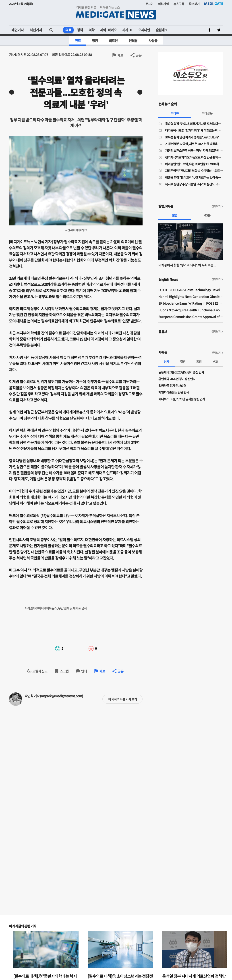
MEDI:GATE (214, 4)
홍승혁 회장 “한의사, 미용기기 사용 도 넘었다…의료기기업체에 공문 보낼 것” (194, 124)
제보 (120, 55)
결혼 (183, 362)
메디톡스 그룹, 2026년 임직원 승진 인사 (182, 399)
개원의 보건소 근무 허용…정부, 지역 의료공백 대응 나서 (194, 151)
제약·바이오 (108, 30)
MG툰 (207, 215)
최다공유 (207, 113)
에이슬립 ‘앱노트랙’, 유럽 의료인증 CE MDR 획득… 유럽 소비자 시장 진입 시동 (194, 164)
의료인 (113, 41)
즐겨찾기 (194, 4)
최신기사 (36, 30)
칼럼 (175, 215)
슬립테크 (162, 30)
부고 (215, 362)
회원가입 (163, 4)
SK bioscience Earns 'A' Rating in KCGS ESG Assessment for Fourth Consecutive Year (191, 303)
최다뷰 (175, 113)
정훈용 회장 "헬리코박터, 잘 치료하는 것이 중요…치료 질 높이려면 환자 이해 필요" (194, 177)
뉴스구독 (179, 4)
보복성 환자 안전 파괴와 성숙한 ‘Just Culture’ (192, 137)
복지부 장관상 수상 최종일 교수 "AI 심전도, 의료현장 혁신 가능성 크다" (194, 184)
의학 (91, 30)
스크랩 (64, 671)
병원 (95, 41)
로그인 (149, 4)
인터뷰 (133, 41)
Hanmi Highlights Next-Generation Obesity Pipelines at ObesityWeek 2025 (191, 297)
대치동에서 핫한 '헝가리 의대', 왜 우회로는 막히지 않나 (194, 130)
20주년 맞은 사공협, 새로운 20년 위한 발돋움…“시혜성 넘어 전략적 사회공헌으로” (194, 144)
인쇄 (84, 671)
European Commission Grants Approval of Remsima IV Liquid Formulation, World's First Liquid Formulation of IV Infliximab (191, 317)
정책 (80, 30)
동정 (199, 362)
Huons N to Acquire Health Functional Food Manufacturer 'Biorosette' (191, 310)
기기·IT (127, 30)
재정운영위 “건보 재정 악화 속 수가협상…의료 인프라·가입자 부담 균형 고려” (194, 171)
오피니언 (144, 30)
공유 (139, 55)
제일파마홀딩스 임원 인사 (174, 392)
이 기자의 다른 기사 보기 (122, 699)
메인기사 (18, 30)
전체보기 (216, 206)
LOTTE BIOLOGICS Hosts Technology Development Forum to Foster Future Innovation (191, 290)
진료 (78, 41)
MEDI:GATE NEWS (116, 13)
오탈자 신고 (40, 671)
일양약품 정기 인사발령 (172, 386)
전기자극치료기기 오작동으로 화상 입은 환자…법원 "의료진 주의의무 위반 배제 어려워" (194, 157)
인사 (166, 362)
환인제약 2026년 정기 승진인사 (177, 379)
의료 (68, 30)
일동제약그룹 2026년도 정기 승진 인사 (181, 372)
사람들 (153, 41)
